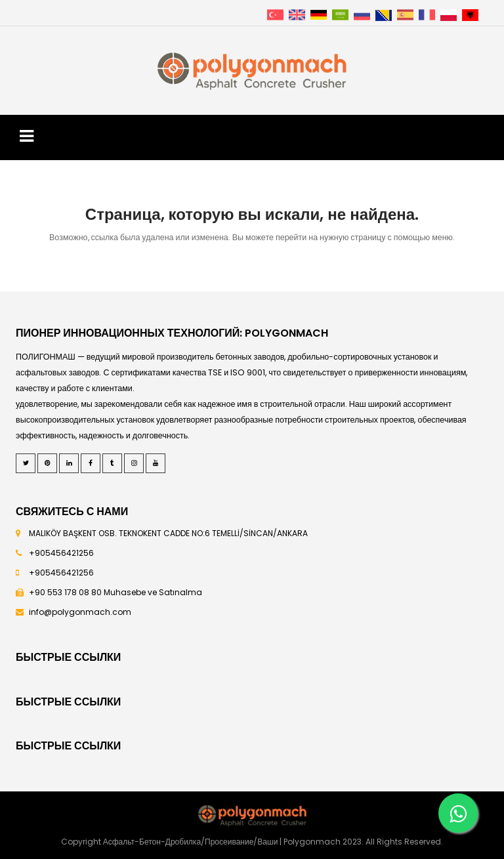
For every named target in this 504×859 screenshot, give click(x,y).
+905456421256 (61, 553)
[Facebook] (91, 463)
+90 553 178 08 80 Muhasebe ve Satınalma (115, 592)
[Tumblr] (112, 463)
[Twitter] (26, 463)
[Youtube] (156, 463)
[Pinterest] (47, 463)
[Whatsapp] (458, 813)
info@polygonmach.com (80, 612)
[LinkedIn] (69, 463)
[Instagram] (134, 463)
